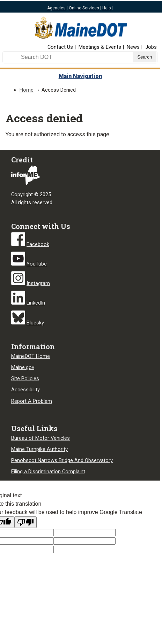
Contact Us (60, 47)
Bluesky (35, 323)
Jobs (151, 47)
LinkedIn (36, 303)
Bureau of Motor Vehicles (40, 438)
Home (27, 90)
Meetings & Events (100, 47)
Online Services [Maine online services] (84, 8)
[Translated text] (85, 541)
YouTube (37, 264)
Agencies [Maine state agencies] (56, 8)
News (133, 47)
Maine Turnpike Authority (39, 449)
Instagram (38, 283)
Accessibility (25, 390)
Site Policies (25, 378)
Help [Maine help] (106, 8)
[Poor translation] (25, 522)
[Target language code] (85, 533)
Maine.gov (23, 367)
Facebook (38, 244)
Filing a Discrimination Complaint (48, 472)
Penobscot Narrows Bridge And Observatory (62, 460)
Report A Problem (32, 401)
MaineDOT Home (31, 356)
